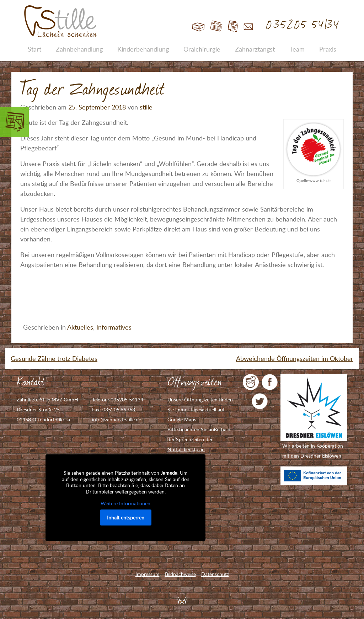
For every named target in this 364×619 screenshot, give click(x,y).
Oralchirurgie (202, 49)
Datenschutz (215, 574)
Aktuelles (80, 327)
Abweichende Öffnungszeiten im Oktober (295, 358)
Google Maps (182, 419)
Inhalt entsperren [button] (125, 517)
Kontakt (248, 26)
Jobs (233, 26)
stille (146, 107)
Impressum (148, 574)
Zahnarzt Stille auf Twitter (260, 401)
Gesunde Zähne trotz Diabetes (54, 358)
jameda (251, 382)
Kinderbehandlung (143, 49)
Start (199, 26)
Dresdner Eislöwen (321, 456)
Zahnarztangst (255, 49)
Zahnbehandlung (79, 49)
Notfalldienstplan (186, 449)
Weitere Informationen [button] (125, 503)
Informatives (114, 327)
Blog (216, 26)
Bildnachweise (180, 574)
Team (297, 49)
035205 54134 (303, 25)
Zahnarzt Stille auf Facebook (270, 382)
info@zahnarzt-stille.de (117, 419)
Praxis (328, 49)
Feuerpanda (182, 600)
